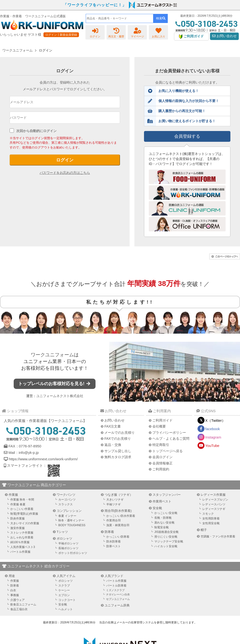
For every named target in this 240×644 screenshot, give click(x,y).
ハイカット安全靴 (166, 546)
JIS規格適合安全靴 (166, 532)
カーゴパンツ (67, 500)
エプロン (64, 595)
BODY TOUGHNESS (72, 525)
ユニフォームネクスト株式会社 (60, 396)
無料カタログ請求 (118, 457)
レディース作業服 (213, 495)
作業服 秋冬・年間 (22, 500)
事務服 (15, 595)
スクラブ (64, 586)
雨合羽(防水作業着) (118, 511)
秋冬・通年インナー (71, 520)
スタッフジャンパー (167, 495)
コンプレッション (69, 511)
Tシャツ (62, 532)
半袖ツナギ (114, 504)
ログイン (65, 160)
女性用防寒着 (211, 519)
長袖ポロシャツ (68, 548)
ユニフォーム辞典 (117, 605)
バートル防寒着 (116, 586)
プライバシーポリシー (169, 433)
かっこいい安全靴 (166, 513)
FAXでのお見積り (118, 439)
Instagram (213, 437)
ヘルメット (66, 609)
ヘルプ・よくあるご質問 (171, 439)
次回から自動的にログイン (36, 131)
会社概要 (159, 426)
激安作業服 (18, 528)
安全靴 (157, 508)
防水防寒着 (114, 541)
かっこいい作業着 (22, 509)
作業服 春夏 (18, 504)
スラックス (66, 504)
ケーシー (64, 590)
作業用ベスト (162, 501)
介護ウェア (18, 600)
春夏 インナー (67, 516)
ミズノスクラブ (115, 590)
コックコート (67, 600)
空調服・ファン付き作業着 (218, 536)
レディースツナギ (214, 509)
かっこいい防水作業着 (121, 516)
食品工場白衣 (19, 609)
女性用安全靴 (211, 523)
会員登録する (187, 136)
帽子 (204, 530)
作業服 (13, 495)
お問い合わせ (224, 36)
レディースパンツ (214, 504)
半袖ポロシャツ (68, 543)
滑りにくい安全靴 (166, 537)
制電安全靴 (162, 527)
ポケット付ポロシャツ (73, 553)
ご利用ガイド (162, 420)
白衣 (13, 590)
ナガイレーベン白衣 (118, 594)
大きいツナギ (115, 500)
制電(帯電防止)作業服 (24, 514)
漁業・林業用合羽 (118, 525)
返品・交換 (113, 445)
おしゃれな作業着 (22, 537)
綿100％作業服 (20, 542)
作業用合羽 (114, 520)
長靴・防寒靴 (163, 518)
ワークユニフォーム (52, 355)
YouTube (212, 446)
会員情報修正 (162, 463)
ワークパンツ (66, 495)
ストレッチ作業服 (22, 533)
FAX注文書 (113, 426)
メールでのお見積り (120, 433)
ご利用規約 (161, 469)
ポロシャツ (64, 539)
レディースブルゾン (215, 500)
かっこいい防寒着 (118, 537)
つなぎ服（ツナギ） (119, 495)
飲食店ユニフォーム (23, 604)
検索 (161, 18)
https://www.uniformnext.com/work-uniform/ (43, 459)
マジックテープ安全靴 (169, 541)
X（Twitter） (215, 420)
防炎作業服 (18, 519)
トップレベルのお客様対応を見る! (55, 384)
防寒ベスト (114, 546)
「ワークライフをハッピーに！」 (95, 5)
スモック (208, 514)
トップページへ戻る (168, 451)
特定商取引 (161, 445)
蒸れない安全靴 (164, 523)
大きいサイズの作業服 (25, 523)
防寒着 (109, 532)
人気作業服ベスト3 (23, 547)
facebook (213, 429)
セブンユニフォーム (118, 599)
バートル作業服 (20, 552)
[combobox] (120, 18)
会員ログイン (162, 457)
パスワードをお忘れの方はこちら (65, 173)
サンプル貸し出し (118, 451)
